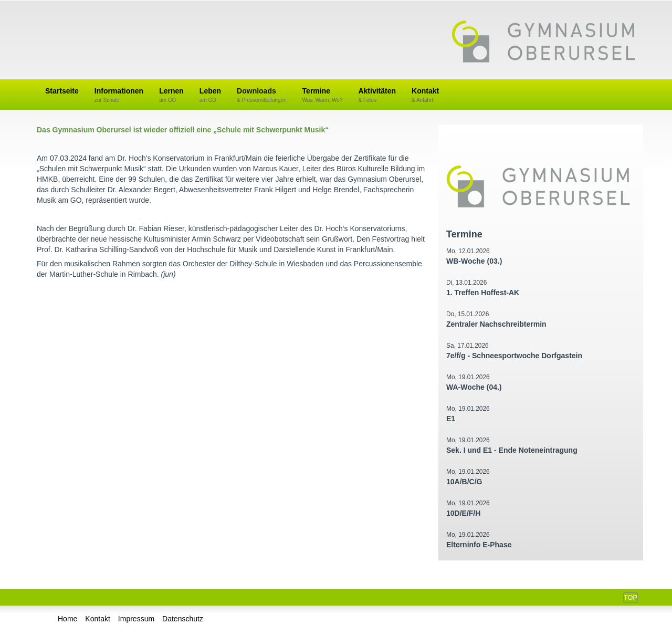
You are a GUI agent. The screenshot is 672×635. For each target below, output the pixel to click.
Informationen (119, 95)
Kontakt (425, 95)
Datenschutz (183, 619)
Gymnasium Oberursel (543, 43)
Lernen (171, 95)
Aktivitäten (377, 95)
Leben (210, 95)
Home (67, 619)
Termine (323, 95)
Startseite (62, 91)
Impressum (136, 619)
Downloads (262, 95)
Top (631, 597)
